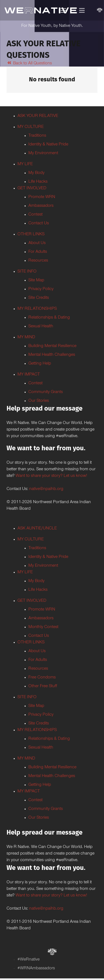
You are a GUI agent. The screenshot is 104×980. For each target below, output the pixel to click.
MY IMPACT (29, 375)
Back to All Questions (29, 64)
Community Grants (46, 392)
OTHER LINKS (31, 234)
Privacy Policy (41, 289)
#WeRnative (29, 960)
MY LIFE (25, 164)
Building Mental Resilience (52, 346)
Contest (35, 215)
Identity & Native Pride (48, 145)
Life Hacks (38, 182)
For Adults (38, 252)
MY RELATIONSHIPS (37, 309)
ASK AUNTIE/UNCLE (37, 529)
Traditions (37, 136)
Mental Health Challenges (52, 355)
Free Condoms (42, 678)
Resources (38, 261)
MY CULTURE (31, 127)
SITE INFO (27, 272)
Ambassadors (41, 206)
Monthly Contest (43, 627)
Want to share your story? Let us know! (51, 476)
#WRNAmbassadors (36, 968)
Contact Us (39, 223)
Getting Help (40, 364)
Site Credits (39, 298)
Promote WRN (42, 197)
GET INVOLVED (32, 188)
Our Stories (39, 401)
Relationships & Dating (49, 318)
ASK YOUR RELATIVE (38, 116)
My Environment (43, 153)
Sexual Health (41, 326)
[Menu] (63, 10)
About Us (37, 243)
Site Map (36, 280)
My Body (36, 173)
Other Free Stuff (43, 686)
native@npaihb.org (46, 489)
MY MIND (26, 337)
